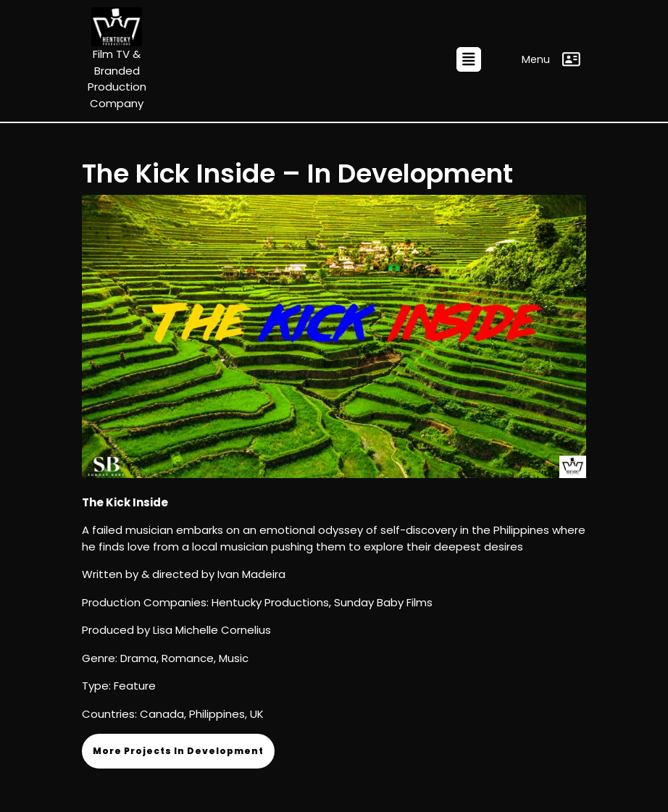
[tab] (469, 59)
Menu (551, 59)
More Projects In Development (178, 751)
